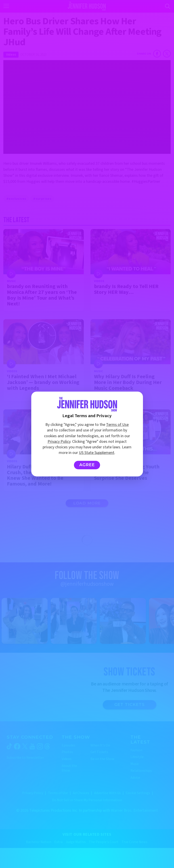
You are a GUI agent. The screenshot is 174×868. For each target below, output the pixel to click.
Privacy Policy (59, 442)
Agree (87, 465)
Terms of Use (117, 425)
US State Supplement (97, 453)
